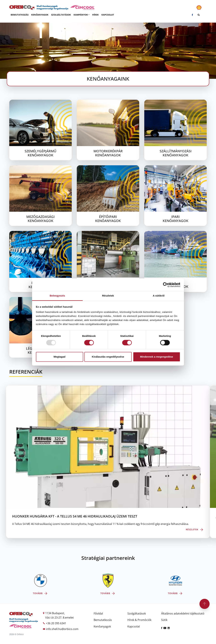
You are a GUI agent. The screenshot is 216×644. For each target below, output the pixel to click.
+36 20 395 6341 (56, 623)
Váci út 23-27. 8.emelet (59, 618)
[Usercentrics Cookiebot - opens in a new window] (165, 285)
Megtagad (59, 357)
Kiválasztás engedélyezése (108, 357)
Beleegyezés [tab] (57, 296)
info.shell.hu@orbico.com (62, 629)
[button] (82, 15)
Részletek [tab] (108, 296)
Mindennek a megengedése (157, 357)
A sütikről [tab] (159, 296)
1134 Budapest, (55, 613)
